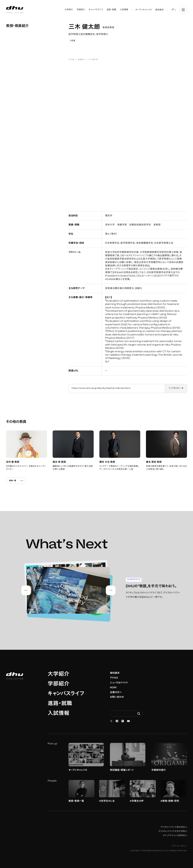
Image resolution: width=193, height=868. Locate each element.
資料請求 (115, 673)
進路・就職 (60, 704)
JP (173, 10)
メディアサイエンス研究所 (175, 836)
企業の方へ (116, 692)
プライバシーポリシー (179, 846)
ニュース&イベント (119, 683)
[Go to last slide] (26, 590)
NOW (113, 688)
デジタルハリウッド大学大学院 (173, 831)
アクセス (114, 678)
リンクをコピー (176, 388)
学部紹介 (59, 684)
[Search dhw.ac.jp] (126, 714)
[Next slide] (111, 590)
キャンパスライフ (66, 694)
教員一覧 (16, 481)
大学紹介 (59, 675)
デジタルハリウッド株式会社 (174, 827)
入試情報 (59, 714)
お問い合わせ (117, 697)
